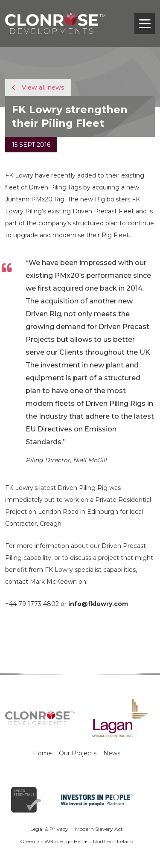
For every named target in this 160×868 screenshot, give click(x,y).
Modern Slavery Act (99, 829)
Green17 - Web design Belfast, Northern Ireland (77, 841)
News (112, 753)
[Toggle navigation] (145, 23)
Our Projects (78, 753)
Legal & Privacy (49, 829)
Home (42, 753)
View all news (38, 87)
